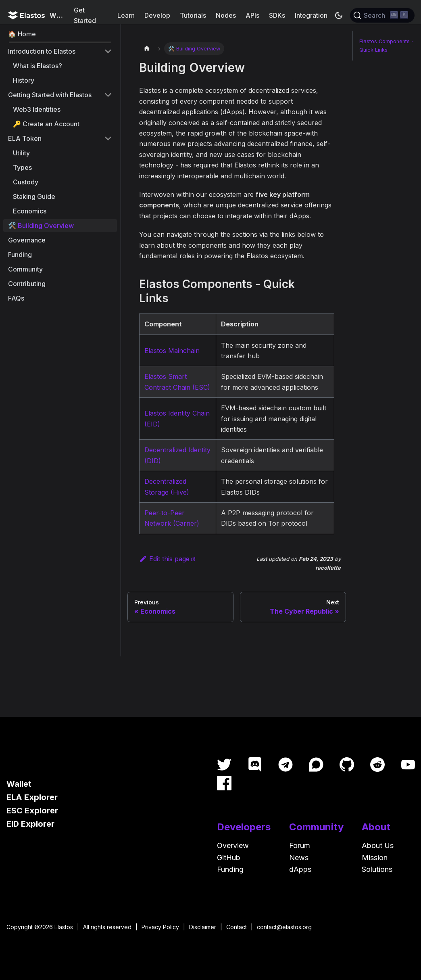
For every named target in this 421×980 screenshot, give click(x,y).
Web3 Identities (37, 109)
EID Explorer (30, 824)
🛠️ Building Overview (41, 226)
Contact (237, 927)
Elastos (64, 927)
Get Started (85, 15)
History (24, 80)
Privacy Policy (160, 927)
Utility (21, 153)
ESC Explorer (32, 811)
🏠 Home (22, 34)
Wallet (19, 784)
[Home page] (147, 49)
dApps (300, 869)
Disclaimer (203, 927)
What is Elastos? (38, 66)
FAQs (16, 298)
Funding (20, 255)
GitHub (229, 858)
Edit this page (164, 559)
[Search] (382, 15)
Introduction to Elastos (42, 51)
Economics (30, 211)
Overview (233, 845)
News (299, 858)
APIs (252, 15)
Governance (27, 240)
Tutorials (193, 15)
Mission (375, 858)
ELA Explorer (32, 797)
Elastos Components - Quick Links (387, 46)
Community (25, 269)
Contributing (27, 284)
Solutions (377, 869)
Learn (126, 15)
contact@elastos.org (284, 927)
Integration (311, 15)
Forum (300, 845)
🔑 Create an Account (46, 124)
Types (22, 167)
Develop (157, 15)
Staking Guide (34, 196)
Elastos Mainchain (172, 351)
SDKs (277, 15)
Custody (26, 182)
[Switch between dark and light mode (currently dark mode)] (339, 15)
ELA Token (25, 138)
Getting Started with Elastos (50, 95)
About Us (378, 845)
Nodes (226, 15)
